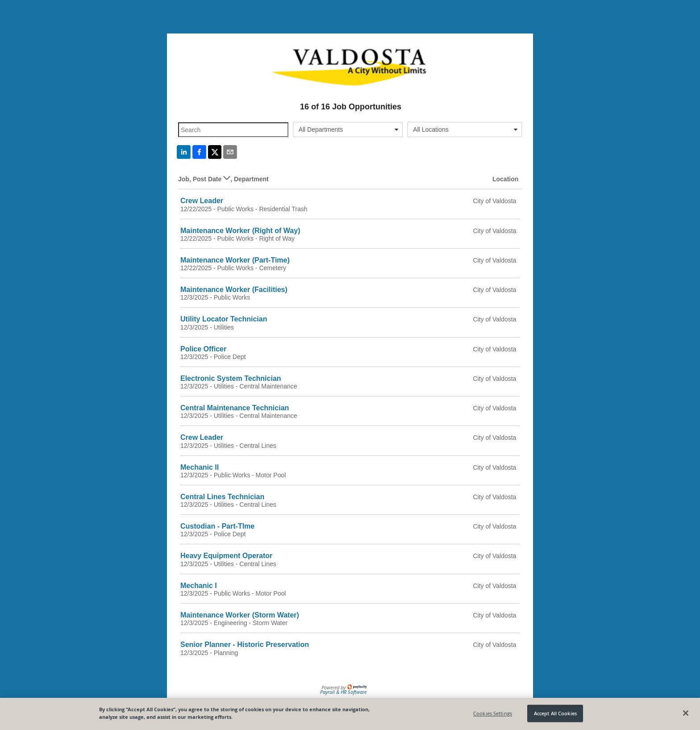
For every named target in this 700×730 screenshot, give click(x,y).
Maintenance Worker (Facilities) (234, 290)
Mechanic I (199, 586)
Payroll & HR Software (343, 692)
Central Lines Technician (222, 497)
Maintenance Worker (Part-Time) (235, 260)
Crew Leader (202, 201)
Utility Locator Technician (224, 319)
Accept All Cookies (555, 713)
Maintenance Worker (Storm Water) (240, 615)
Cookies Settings (493, 713)
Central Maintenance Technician (235, 408)
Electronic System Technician (231, 378)
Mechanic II (200, 467)
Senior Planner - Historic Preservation (245, 644)
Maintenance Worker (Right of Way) (240, 231)
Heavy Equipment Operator (226, 556)
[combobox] (348, 129)
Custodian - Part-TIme (217, 526)
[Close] (686, 713)
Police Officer (203, 349)
